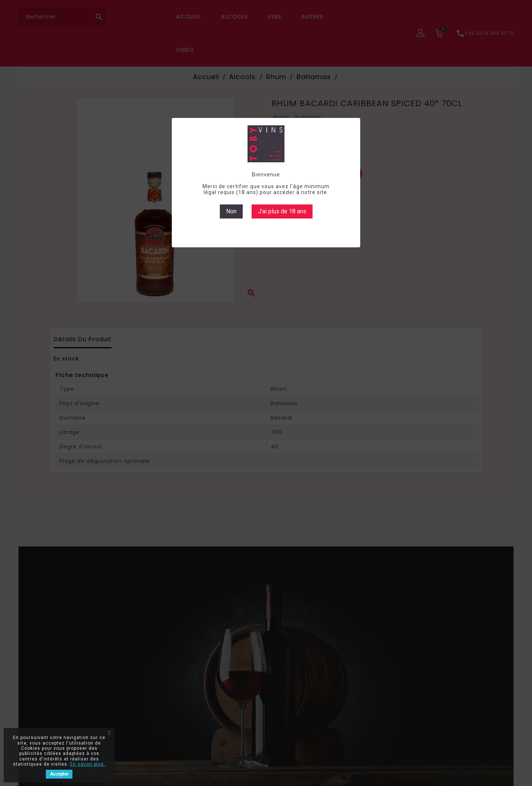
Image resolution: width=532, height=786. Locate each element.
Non (231, 211)
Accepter (59, 774)
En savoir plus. (88, 764)
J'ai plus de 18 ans (282, 211)
